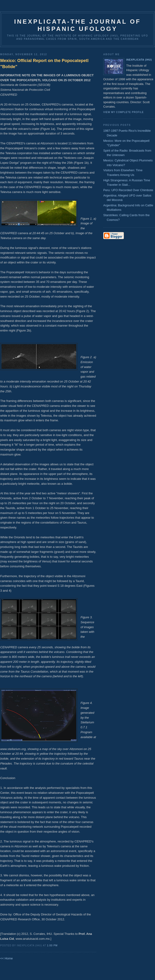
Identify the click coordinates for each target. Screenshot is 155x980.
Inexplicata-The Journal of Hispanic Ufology (77, 25)
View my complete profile (124, 112)
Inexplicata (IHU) (139, 60)
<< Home (6, 958)
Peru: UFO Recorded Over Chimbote (128, 190)
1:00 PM (52, 945)
